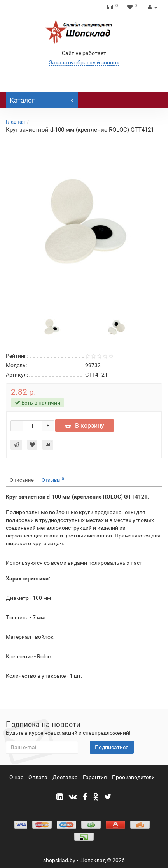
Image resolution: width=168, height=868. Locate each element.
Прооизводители (133, 777)
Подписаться (112, 747)
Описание (22, 480)
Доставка (65, 777)
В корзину (85, 425)
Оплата (38, 777)
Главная (15, 122)
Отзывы (53, 480)
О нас (16, 777)
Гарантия (95, 777)
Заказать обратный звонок (84, 62)
